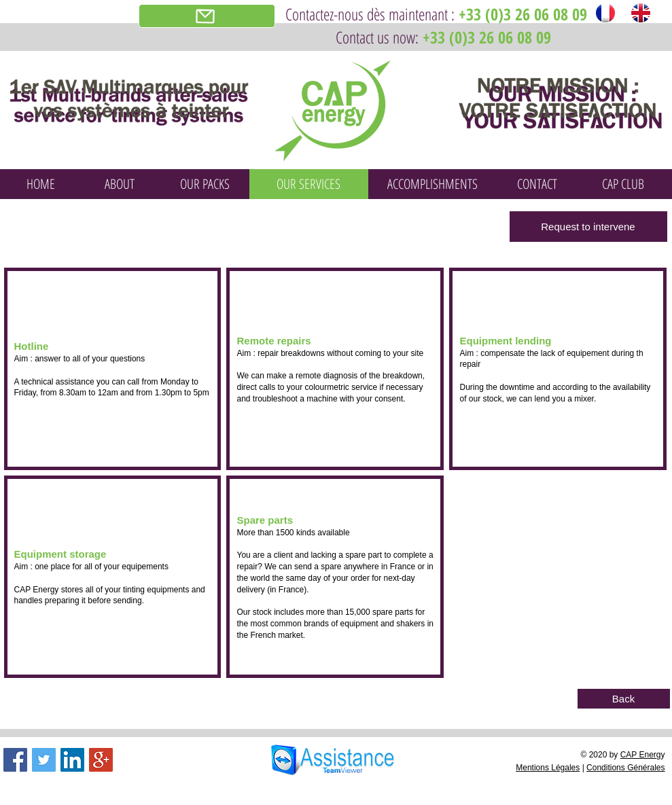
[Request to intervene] (588, 227)
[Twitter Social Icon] (44, 760)
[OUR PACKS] (205, 184)
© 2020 (595, 755)
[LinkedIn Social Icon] (72, 760)
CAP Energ (641, 755)
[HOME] (41, 184)
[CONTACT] (537, 184)
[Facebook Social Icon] (15, 760)
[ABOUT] (120, 184)
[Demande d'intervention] (207, 16)
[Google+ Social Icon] (101, 760)
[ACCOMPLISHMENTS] (433, 184)
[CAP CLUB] (623, 184)
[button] (113, 369)
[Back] (624, 699)
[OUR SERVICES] (309, 184)
